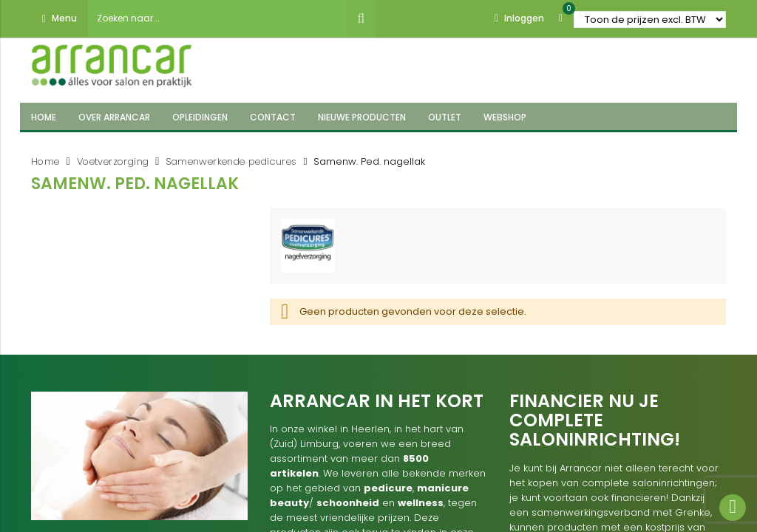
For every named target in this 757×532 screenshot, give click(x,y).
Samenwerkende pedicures (231, 161)
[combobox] (217, 18)
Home (45, 161)
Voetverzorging (113, 161)
